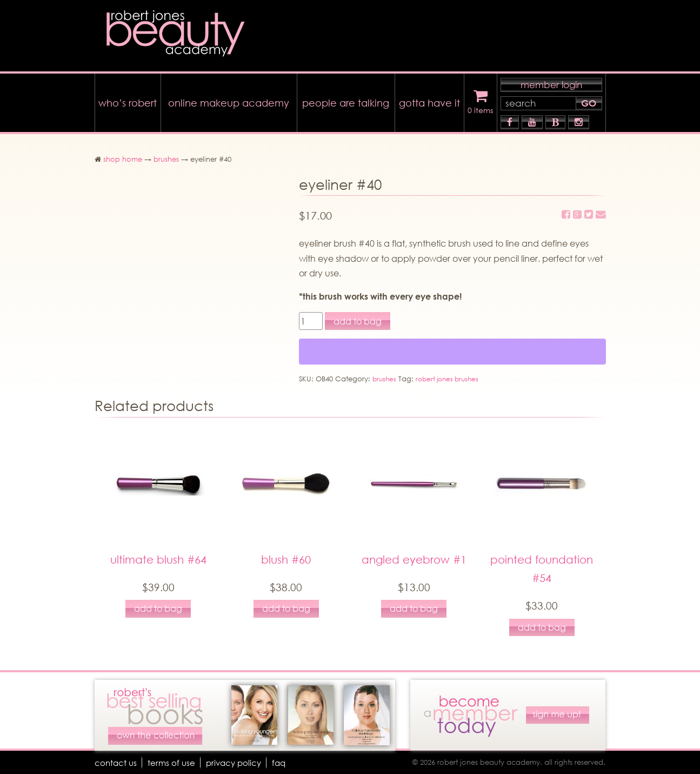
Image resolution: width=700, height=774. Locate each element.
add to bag (358, 318)
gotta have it (429, 100)
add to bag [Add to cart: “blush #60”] (286, 608)
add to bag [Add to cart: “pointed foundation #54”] (542, 627)
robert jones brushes (451, 377)
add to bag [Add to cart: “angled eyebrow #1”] (414, 608)
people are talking (346, 100)
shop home (123, 157)
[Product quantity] (311, 318)
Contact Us (116, 762)
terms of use (174, 762)
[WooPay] (452, 349)
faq (285, 762)
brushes (166, 157)
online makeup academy (229, 100)
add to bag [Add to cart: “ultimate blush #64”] (158, 608)
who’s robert (128, 100)
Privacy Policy (238, 762)
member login (551, 82)
